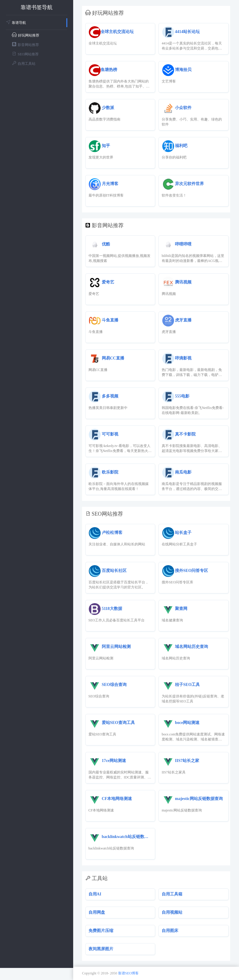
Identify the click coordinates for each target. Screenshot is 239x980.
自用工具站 (24, 63)
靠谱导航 (16, 23)
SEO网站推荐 (25, 54)
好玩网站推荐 (26, 35)
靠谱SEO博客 (128, 973)
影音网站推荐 (25, 44)
